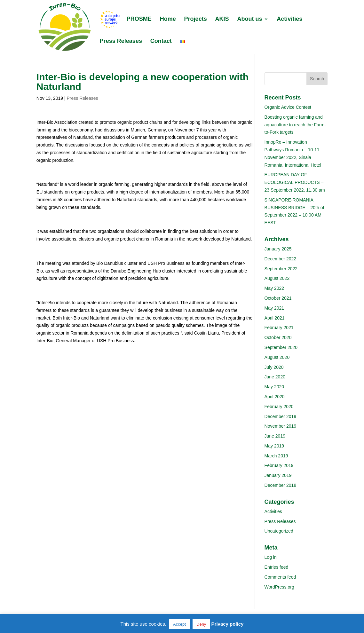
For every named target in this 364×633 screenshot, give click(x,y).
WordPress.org (279, 587)
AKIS (222, 19)
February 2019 (279, 465)
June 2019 (275, 436)
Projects (196, 19)
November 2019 (281, 426)
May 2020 (274, 387)
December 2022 (281, 259)
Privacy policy (228, 624)
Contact (161, 41)
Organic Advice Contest (288, 107)
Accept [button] (179, 624)
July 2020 (274, 367)
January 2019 (278, 475)
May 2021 (274, 308)
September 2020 (281, 347)
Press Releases (121, 41)
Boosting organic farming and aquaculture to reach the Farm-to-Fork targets (295, 125)
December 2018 (281, 485)
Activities (289, 19)
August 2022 (277, 278)
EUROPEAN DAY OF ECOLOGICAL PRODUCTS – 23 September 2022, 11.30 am (295, 182)
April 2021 (275, 318)
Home (168, 19)
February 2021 (279, 328)
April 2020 (275, 397)
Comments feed (280, 577)
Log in (271, 557)
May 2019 (274, 446)
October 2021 (278, 298)
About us (249, 19)
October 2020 (278, 337)
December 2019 (281, 416)
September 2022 (281, 269)
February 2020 (279, 407)
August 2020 (277, 357)
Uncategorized (279, 531)
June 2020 (275, 377)
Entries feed (277, 567)
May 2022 (274, 288)
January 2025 (278, 249)
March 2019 (276, 456)
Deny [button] (201, 624)
